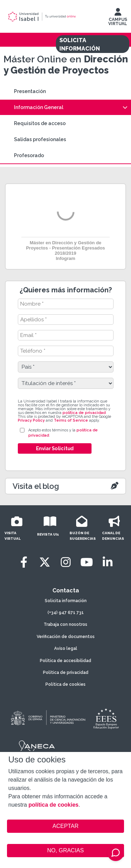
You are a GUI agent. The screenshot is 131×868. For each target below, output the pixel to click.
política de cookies (54, 805)
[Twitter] (45, 562)
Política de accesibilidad (65, 661)
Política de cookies (65, 684)
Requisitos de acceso (40, 123)
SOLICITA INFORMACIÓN (80, 44)
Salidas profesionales (40, 139)
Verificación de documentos (66, 637)
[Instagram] (66, 562)
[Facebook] (24, 562)
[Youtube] (87, 562)
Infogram (66, 258)
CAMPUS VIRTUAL (118, 18)
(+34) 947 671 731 (66, 613)
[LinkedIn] (108, 562)
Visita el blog (36, 486)
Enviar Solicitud (54, 448)
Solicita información (66, 601)
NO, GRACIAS (65, 850)
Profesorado (29, 155)
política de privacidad (84, 413)
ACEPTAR (66, 826)
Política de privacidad (66, 673)
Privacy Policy (31, 420)
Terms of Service (71, 420)
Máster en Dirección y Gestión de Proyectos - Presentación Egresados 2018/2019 (65, 248)
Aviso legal (66, 648)
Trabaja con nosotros (65, 624)
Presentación (30, 91)
